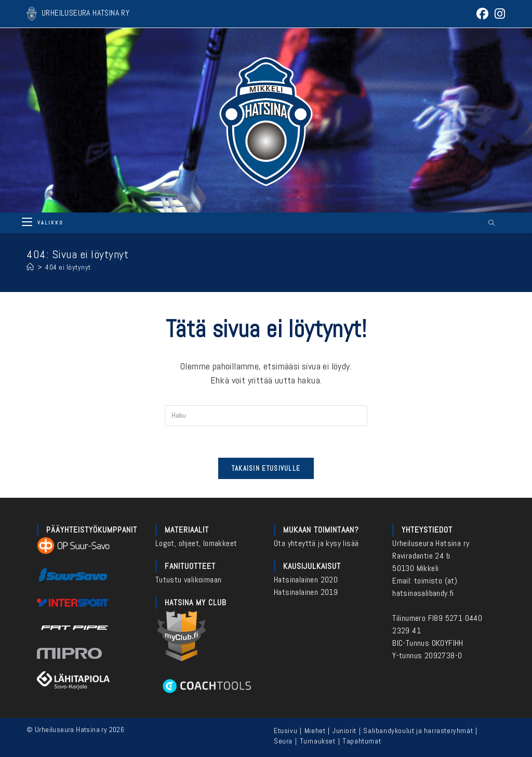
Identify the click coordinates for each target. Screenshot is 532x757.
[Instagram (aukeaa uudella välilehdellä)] (498, 14)
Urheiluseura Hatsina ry (431, 543)
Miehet (315, 731)
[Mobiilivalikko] (43, 223)
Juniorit (344, 731)
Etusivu (285, 731)
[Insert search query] (266, 416)
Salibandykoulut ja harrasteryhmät (418, 731)
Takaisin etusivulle (266, 468)
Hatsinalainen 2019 (306, 592)
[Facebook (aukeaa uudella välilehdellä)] (482, 14)
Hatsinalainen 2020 (306, 580)
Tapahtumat (362, 741)
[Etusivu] (30, 267)
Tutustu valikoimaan (189, 580)
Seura (283, 741)
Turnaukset (318, 741)
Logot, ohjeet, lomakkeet (196, 543)
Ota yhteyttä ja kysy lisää (316, 543)
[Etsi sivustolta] (491, 223)
